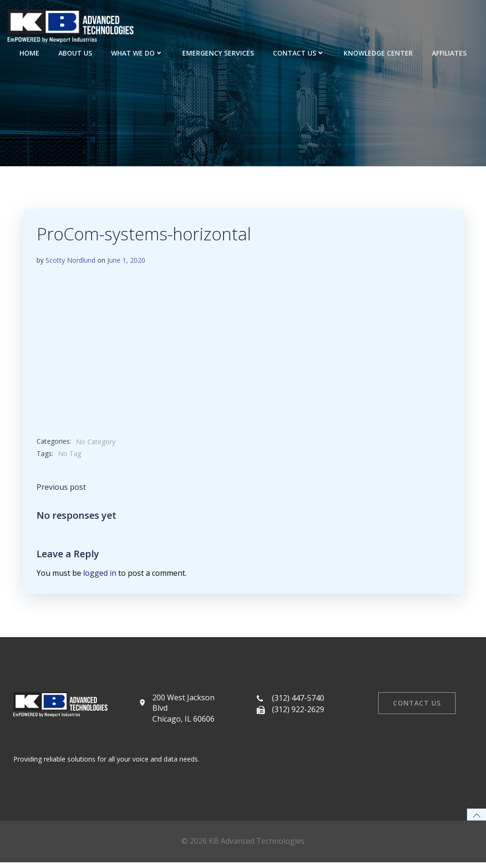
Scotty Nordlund (70, 261)
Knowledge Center (378, 52)
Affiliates (449, 52)
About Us (75, 52)
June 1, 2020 (126, 261)
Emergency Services (218, 52)
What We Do (137, 52)
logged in (100, 574)
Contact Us (299, 52)
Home (29, 52)
